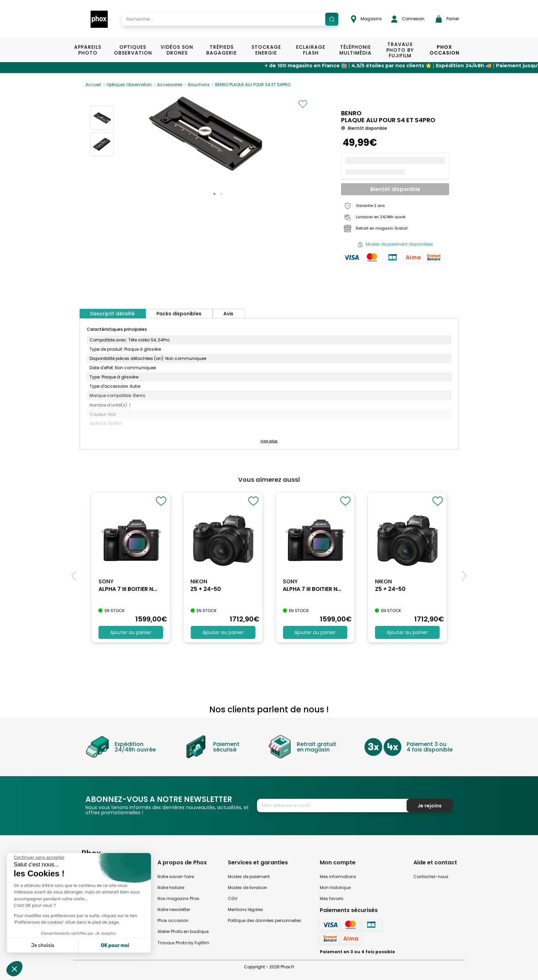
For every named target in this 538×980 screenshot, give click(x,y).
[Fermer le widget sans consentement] (39, 857)
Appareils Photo (88, 50)
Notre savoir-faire (176, 877)
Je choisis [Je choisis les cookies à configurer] (43, 946)
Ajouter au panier (131, 632)
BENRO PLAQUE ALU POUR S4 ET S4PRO (253, 85)
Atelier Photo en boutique (183, 931)
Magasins (366, 19)
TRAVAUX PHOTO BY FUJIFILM (400, 50)
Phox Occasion (445, 50)
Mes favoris (332, 899)
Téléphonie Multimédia (355, 50)
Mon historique (335, 888)
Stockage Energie (266, 50)
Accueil (93, 85)
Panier (447, 19)
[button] (214, 194)
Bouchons (199, 85)
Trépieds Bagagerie (221, 50)
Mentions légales (245, 909)
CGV (233, 899)
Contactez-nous (431, 877)
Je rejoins (430, 806)
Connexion (408, 19)
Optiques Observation (133, 50)
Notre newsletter (174, 909)
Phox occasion (173, 920)
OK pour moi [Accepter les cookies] (115, 946)
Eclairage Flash (311, 50)
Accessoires (170, 85)
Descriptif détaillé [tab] (112, 314)
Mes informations (338, 877)
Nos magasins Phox (178, 899)
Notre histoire (171, 888)
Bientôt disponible (395, 189)
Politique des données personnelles (265, 920)
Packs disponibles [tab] (179, 314)
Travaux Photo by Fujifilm (183, 943)
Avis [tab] (228, 314)
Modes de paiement (249, 877)
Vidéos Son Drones (177, 50)
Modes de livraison (248, 888)
